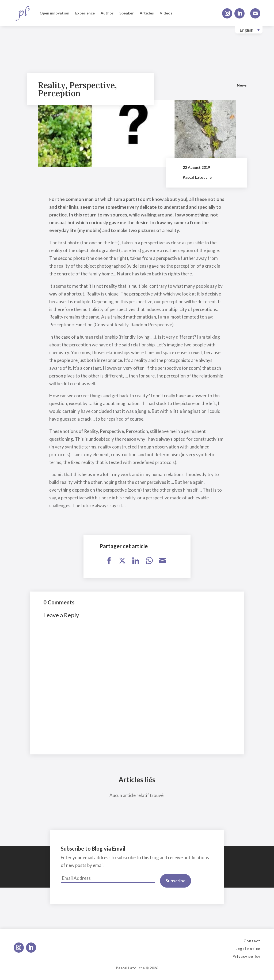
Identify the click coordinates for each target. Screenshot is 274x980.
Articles (147, 13)
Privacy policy (246, 956)
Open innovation (54, 13)
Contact (252, 941)
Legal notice (248, 949)
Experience (85, 13)
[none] (249, 30)
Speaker (127, 13)
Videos (166, 13)
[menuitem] (249, 30)
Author (107, 13)
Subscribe (176, 880)
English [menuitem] (247, 30)
